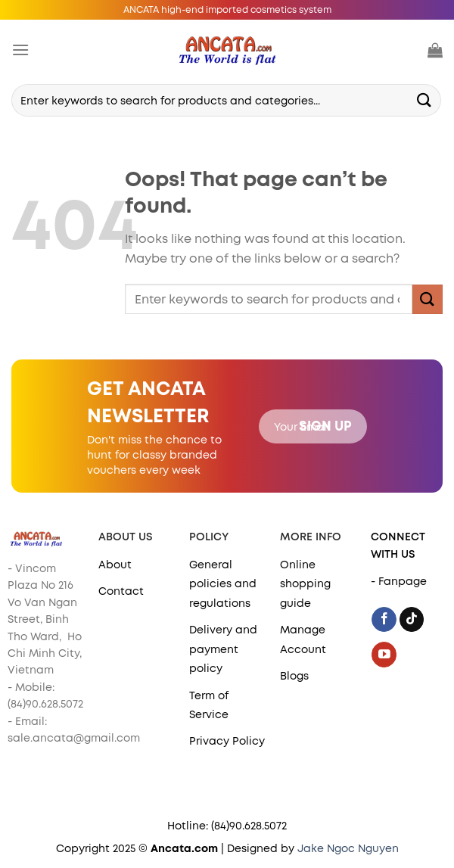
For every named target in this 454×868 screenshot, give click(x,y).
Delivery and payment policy (223, 649)
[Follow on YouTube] (384, 655)
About (115, 565)
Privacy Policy (227, 741)
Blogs (294, 676)
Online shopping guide (305, 584)
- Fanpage (399, 581)
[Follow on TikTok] (412, 620)
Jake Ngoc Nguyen (348, 848)
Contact (121, 591)
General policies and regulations (223, 584)
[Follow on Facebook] (384, 620)
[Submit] (424, 100)
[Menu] (20, 50)
